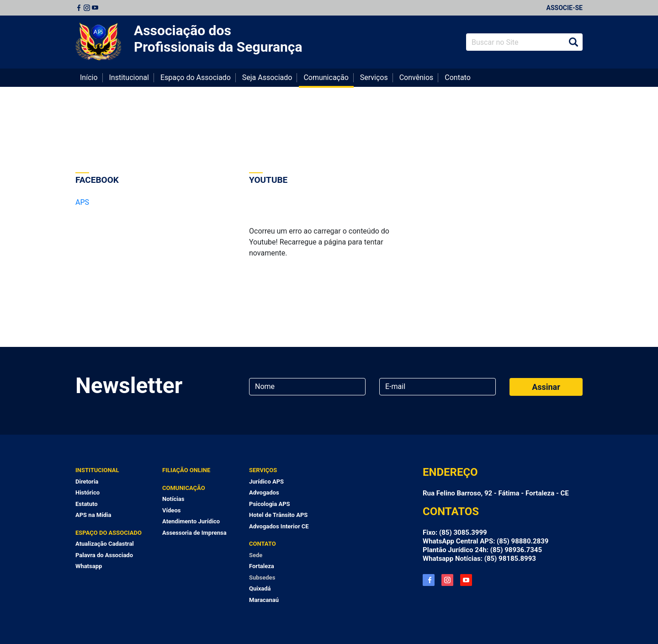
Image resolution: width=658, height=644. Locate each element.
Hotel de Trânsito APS (278, 515)
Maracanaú (264, 600)
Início (89, 77)
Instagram (87, 8)
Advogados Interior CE (279, 526)
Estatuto (87, 504)
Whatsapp (89, 566)
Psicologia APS (270, 504)
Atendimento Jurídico (191, 521)
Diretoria (87, 482)
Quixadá (260, 588)
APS (82, 202)
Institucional (129, 77)
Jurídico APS (266, 482)
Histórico (88, 492)
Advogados (264, 492)
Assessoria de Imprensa (194, 533)
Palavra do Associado (104, 555)
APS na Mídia (93, 515)
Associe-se (565, 8)
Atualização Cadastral (105, 544)
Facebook (79, 8)
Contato (458, 77)
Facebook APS (429, 580)
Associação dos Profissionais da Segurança (218, 39)
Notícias (173, 499)
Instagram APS (447, 580)
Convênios (417, 77)
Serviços (374, 77)
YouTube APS (466, 580)
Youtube (95, 8)
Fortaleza (262, 566)
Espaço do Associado (196, 77)
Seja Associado (267, 77)
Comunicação (326, 77)
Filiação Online (186, 470)
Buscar (573, 42)
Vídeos (171, 510)
